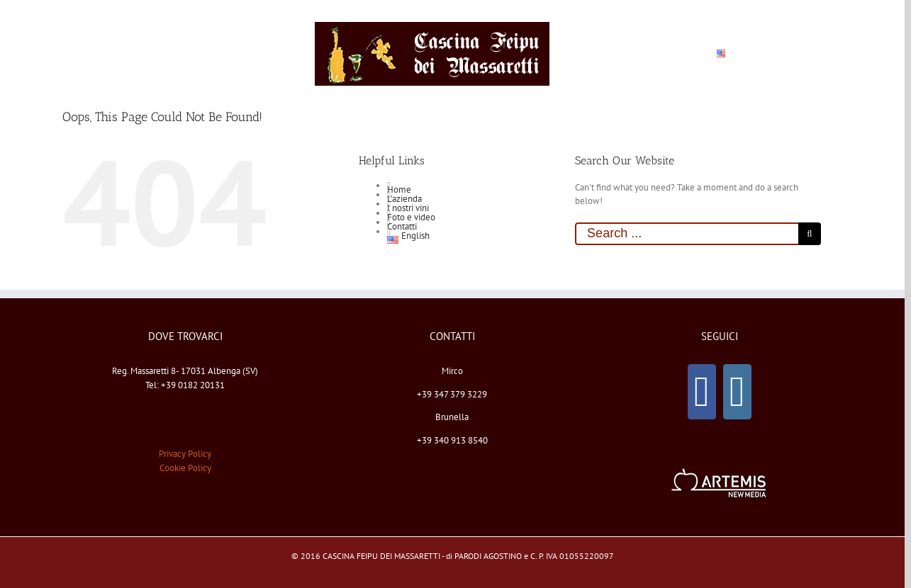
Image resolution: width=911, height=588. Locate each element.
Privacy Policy (185, 454)
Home (399, 190)
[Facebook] (702, 392)
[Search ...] (687, 234)
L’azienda (404, 199)
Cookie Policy (185, 468)
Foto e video (411, 217)
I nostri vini (408, 208)
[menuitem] (134, 54)
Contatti (402, 226)
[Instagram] (737, 392)
